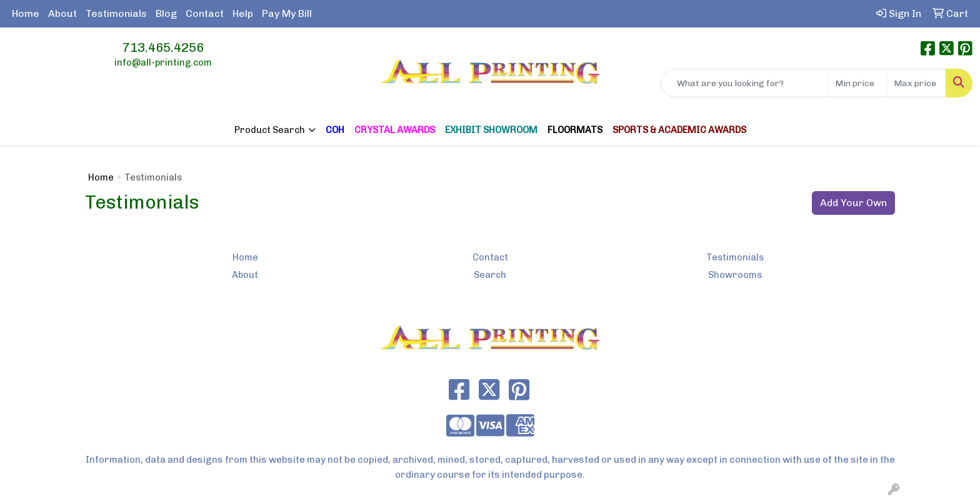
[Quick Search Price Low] (858, 83)
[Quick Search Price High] (917, 83)
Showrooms (735, 275)
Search (490, 275)
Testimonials (116, 13)
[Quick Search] (745, 83)
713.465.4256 (163, 47)
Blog (166, 13)
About (62, 13)
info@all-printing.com (163, 62)
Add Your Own (853, 203)
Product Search (270, 130)
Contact (205, 13)
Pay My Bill (287, 13)
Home (26, 13)
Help (243, 13)
